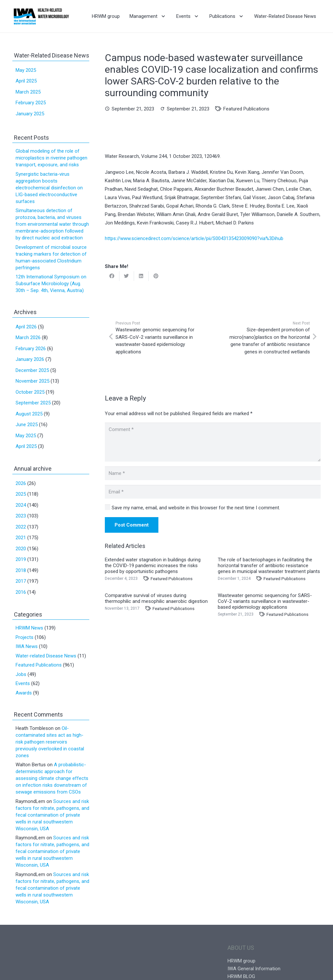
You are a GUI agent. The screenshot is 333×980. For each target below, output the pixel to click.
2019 (21, 559)
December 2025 (32, 370)
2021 (21, 538)
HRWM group (241, 961)
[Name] (213, 473)
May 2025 (26, 70)
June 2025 (27, 425)
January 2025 (30, 114)
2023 (21, 516)
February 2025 (31, 103)
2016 (21, 592)
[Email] (213, 492)
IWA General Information (254, 969)
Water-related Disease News (46, 656)
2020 (21, 549)
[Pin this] (156, 276)
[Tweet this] (127, 276)
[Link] (41, 16)
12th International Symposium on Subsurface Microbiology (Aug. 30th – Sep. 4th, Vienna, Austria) (51, 284)
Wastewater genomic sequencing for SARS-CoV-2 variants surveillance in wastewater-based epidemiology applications (265, 601)
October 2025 (30, 392)
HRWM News (29, 628)
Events (23, 683)
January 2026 (30, 359)
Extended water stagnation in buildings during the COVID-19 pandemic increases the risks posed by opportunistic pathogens (153, 566)
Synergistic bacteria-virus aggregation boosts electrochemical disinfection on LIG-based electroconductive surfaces (49, 188)
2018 (21, 570)
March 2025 (28, 92)
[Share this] (112, 276)
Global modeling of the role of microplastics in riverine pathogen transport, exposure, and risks (51, 158)
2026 (21, 483)
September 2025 (33, 403)
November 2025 (32, 381)
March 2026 (28, 337)
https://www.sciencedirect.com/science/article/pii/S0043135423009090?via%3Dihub (194, 238)
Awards (24, 693)
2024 (21, 505)
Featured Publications (246, 109)
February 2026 (31, 349)
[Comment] (213, 442)
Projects (25, 637)
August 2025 (29, 414)
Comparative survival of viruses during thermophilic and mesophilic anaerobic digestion (156, 598)
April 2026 (26, 327)
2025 (21, 494)
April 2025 (26, 81)
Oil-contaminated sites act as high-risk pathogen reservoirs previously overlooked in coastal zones (50, 742)
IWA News (27, 646)
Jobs (21, 674)
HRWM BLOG (241, 976)
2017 (21, 581)
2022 (21, 527)
